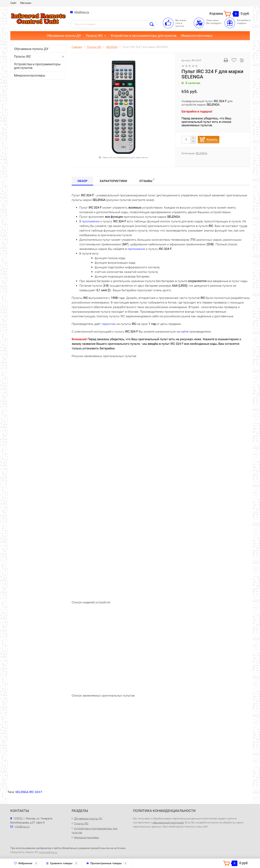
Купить (212, 139)
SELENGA (201, 153)
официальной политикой (168, 822)
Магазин (26, 3)
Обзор (82, 181)
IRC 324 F (36, 792)
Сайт (13, 3)
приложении (91, 221)
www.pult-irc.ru (48, 852)
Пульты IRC (94, 36)
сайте (185, 332)
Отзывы (147, 180)
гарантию (109, 324)
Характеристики (113, 181)
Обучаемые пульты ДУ (64, 36)
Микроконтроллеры (197, 36)
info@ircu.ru (82, 12)
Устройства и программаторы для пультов (144, 36)
